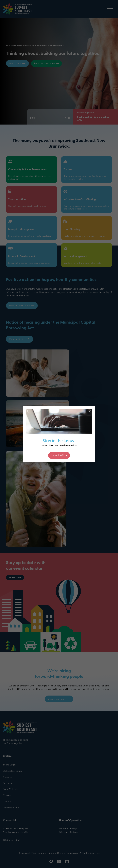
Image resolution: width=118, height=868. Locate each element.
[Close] (90, 411)
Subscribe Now (59, 456)
